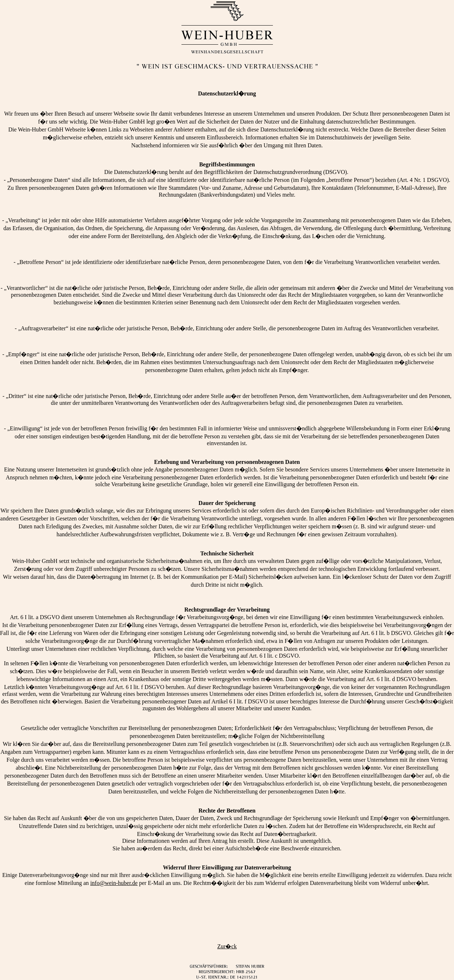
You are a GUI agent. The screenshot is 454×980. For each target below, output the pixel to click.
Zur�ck (227, 946)
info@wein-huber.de (114, 883)
